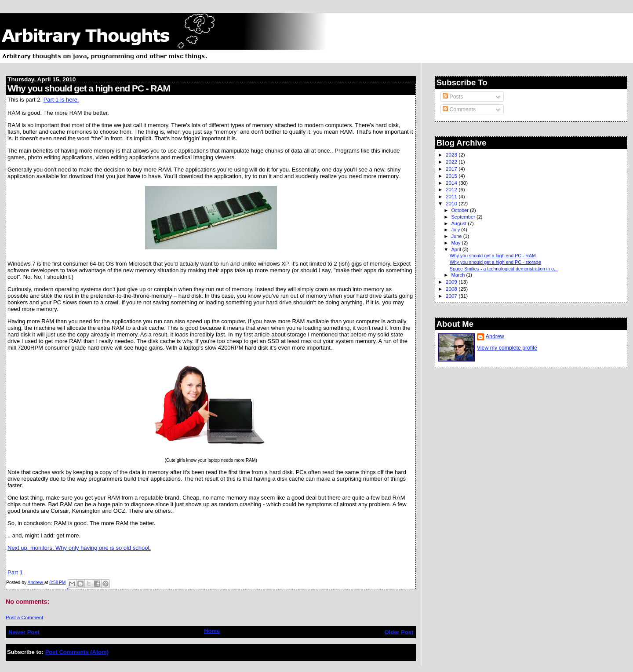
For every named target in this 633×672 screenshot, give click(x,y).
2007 (452, 296)
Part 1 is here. (61, 100)
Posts (453, 97)
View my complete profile (507, 348)
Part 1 (15, 572)
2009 (452, 282)
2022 (452, 162)
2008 (452, 289)
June (457, 236)
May (456, 243)
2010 (452, 203)
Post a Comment (24, 617)
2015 (452, 176)
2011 (452, 196)
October (460, 210)
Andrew (495, 336)
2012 (452, 189)
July (456, 230)
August (459, 223)
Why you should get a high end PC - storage (495, 262)
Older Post (399, 632)
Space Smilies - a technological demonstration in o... (504, 269)
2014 (452, 183)
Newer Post (24, 632)
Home (212, 631)
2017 (452, 169)
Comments (459, 110)
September (464, 217)
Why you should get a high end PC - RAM (493, 256)
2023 (452, 155)
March (458, 275)
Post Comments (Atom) (77, 652)
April (457, 249)
